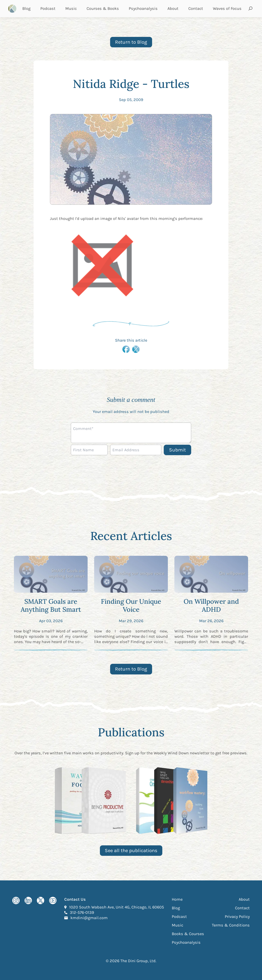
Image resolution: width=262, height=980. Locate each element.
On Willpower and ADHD (211, 605)
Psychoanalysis (143, 9)
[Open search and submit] (251, 9)
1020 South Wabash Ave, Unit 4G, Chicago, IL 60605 (117, 907)
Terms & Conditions (231, 925)
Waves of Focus (227, 9)
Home (177, 899)
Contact (196, 9)
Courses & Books (103, 9)
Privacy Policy (237, 917)
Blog (26, 9)
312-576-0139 (82, 912)
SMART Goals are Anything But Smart (51, 605)
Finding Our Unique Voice (131, 605)
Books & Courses (188, 934)
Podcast (48, 9)
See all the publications (131, 850)
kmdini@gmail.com (89, 918)
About (173, 9)
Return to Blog (131, 42)
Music (71, 9)
